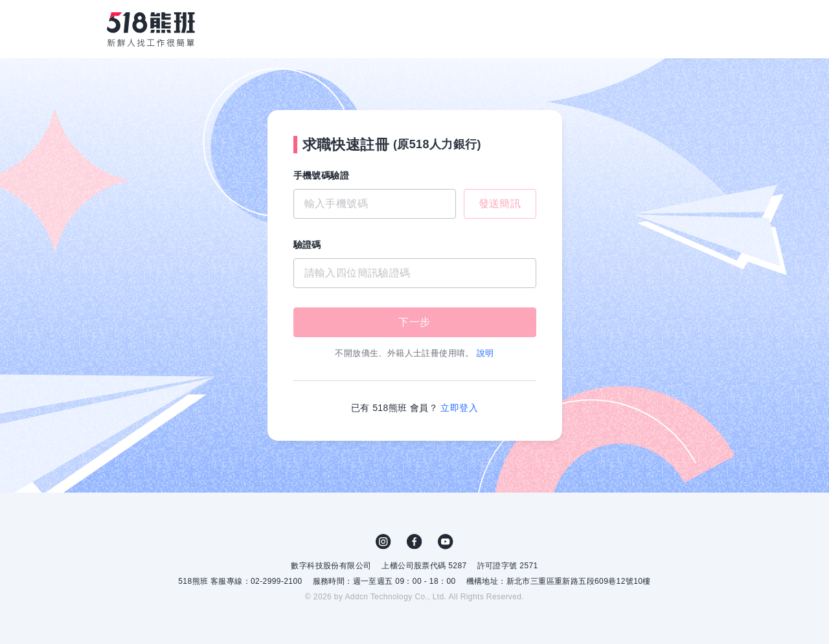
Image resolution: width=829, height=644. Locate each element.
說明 (485, 353)
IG (383, 542)
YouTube (446, 542)
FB (414, 542)
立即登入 (459, 408)
